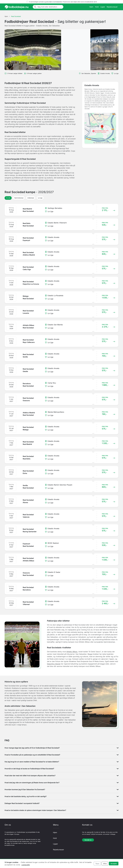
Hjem (91, 7)
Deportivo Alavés (54, 664)
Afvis (105, 864)
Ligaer (103, 7)
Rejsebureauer (112, 7)
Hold (97, 7)
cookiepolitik (26, 865)
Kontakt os (88, 840)
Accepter (114, 864)
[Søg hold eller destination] (50, 7)
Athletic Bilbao (72, 652)
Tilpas (97, 864)
